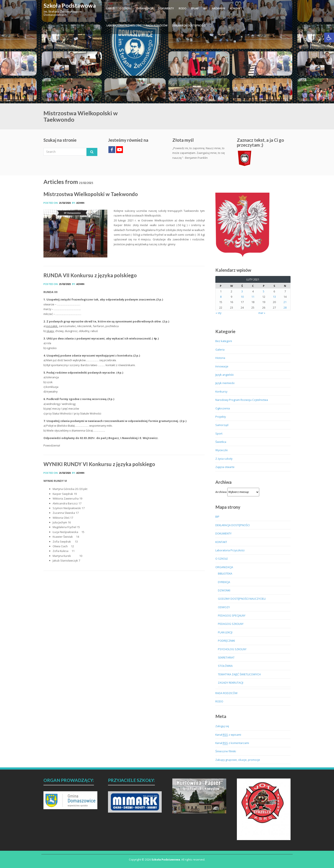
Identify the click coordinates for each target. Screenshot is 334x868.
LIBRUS (111, 8)
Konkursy (221, 391)
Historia (220, 358)
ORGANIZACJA (145, 8)
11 (253, 297)
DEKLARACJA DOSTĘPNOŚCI (189, 25)
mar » (262, 313)
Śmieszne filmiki (226, 751)
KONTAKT (236, 8)
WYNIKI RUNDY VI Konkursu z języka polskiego (99, 464)
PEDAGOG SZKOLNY (231, 624)
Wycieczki (222, 450)
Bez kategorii (224, 341)
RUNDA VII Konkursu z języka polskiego (90, 275)
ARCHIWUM (219, 8)
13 (274, 297)
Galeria (220, 350)
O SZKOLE (126, 8)
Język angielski (225, 375)
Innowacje (222, 366)
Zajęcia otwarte (225, 467)
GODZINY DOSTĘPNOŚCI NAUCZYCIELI (242, 599)
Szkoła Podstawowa (70, 5)
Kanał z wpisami (228, 735)
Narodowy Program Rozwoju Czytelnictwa (242, 400)
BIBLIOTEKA (225, 573)
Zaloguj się (222, 726)
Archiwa (221, 492)
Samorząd (222, 425)
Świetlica (221, 442)
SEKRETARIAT (226, 657)
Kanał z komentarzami (232, 743)
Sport (219, 433)
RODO (183, 8)
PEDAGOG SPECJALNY (232, 615)
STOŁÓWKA (225, 666)
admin (80, 203)
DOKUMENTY (166, 8)
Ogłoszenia (223, 408)
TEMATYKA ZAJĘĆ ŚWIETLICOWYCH (239, 674)
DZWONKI (224, 590)
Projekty (221, 417)
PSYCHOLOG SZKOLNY (232, 649)
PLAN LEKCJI (225, 632)
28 (285, 308)
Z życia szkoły (224, 459)
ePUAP (195, 8)
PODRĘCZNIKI (226, 641)
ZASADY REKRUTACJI (231, 683)
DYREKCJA (224, 582)
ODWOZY (224, 607)
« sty (218, 313)
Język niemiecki (225, 383)
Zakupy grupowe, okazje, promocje (238, 760)
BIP (205, 8)
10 (242, 297)
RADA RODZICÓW (157, 25)
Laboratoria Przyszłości (124, 25)
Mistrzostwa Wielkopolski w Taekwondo (91, 194)
